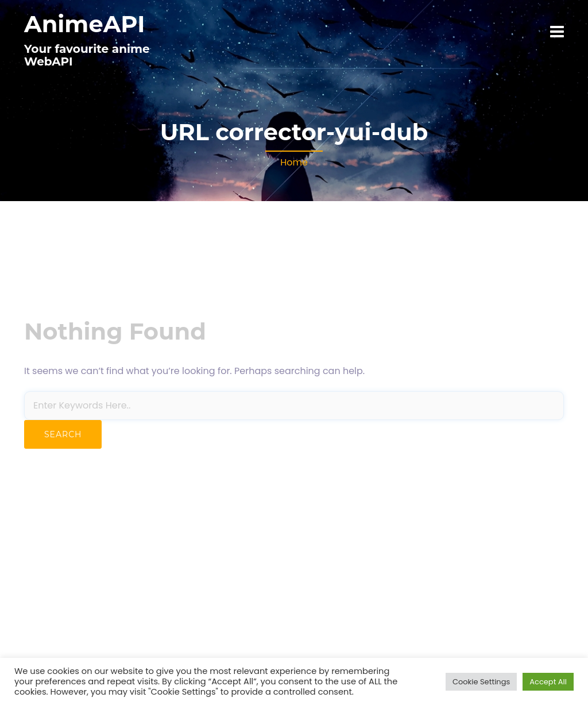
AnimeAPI (84, 24)
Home (294, 162)
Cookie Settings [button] (481, 682)
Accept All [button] (548, 682)
